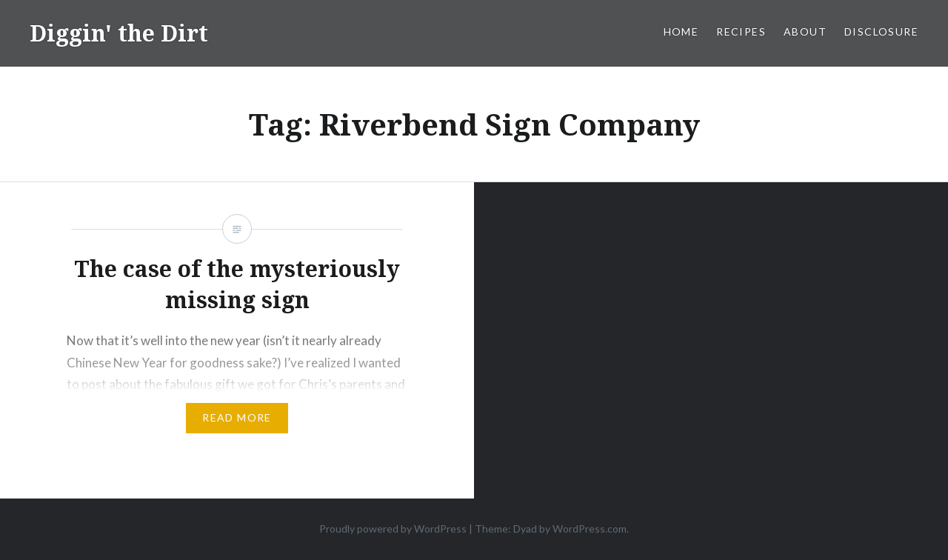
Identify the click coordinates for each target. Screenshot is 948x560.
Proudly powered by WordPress (393, 529)
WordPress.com (590, 529)
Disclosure (881, 31)
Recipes (741, 31)
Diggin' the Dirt (119, 33)
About (805, 31)
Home (681, 31)
